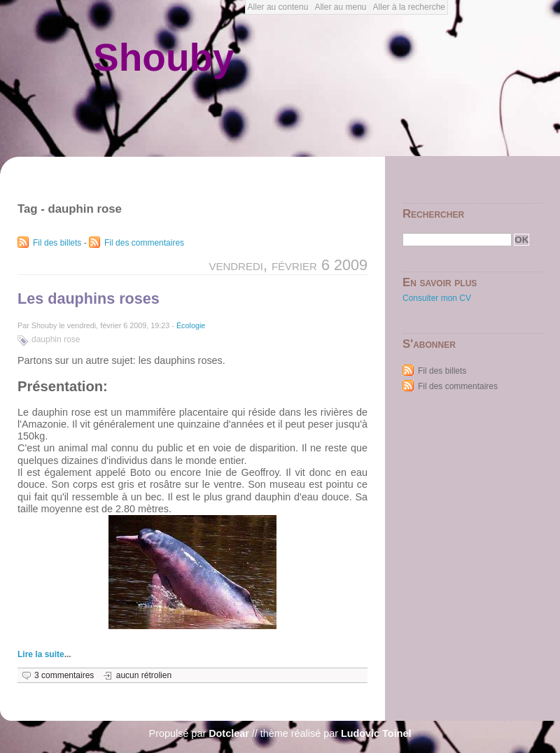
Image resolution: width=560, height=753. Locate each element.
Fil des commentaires (144, 243)
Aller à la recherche (409, 7)
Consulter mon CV (437, 298)
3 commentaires (64, 675)
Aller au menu (340, 7)
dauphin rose (56, 339)
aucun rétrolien (144, 675)
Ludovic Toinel (376, 733)
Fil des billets (57, 243)
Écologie (191, 325)
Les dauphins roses (89, 298)
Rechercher (433, 214)
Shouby (164, 57)
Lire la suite (41, 654)
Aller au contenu (278, 7)
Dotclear (229, 733)
